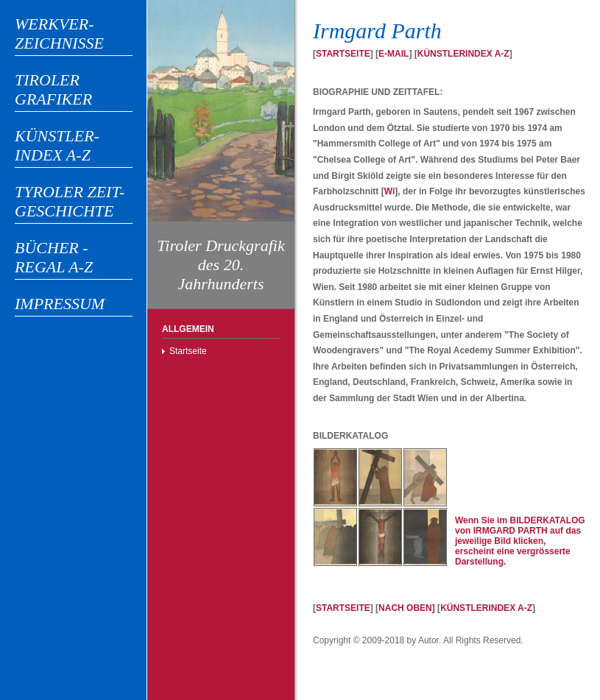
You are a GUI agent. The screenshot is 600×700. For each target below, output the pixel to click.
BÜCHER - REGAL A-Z (54, 257)
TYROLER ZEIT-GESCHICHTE (70, 201)
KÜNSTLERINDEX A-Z (463, 54)
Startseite (188, 351)
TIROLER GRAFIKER (53, 89)
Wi (390, 191)
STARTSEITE (343, 54)
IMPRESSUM (60, 304)
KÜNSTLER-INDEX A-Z (57, 145)
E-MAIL (393, 54)
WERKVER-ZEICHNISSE (59, 33)
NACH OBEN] (407, 608)
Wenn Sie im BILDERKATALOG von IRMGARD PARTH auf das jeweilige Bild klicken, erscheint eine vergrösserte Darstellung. (520, 541)
